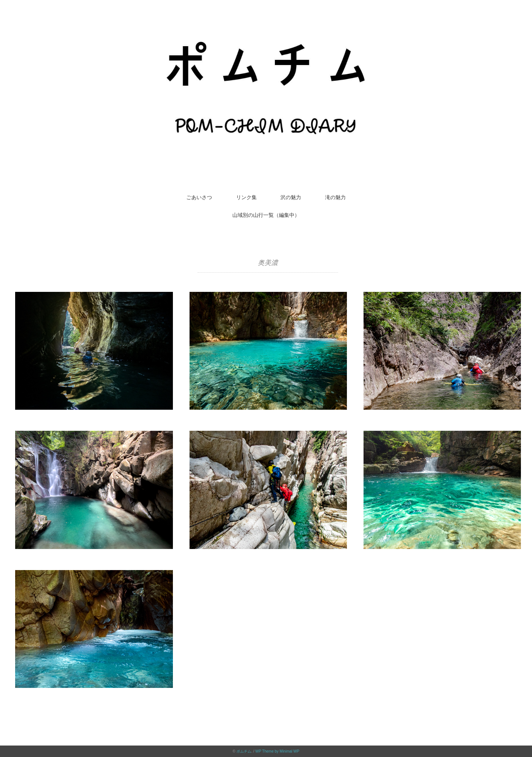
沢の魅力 (291, 197)
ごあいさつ (199, 197)
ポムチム (244, 751)
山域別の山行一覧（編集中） (266, 215)
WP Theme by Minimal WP (277, 751)
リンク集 (246, 197)
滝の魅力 (335, 197)
